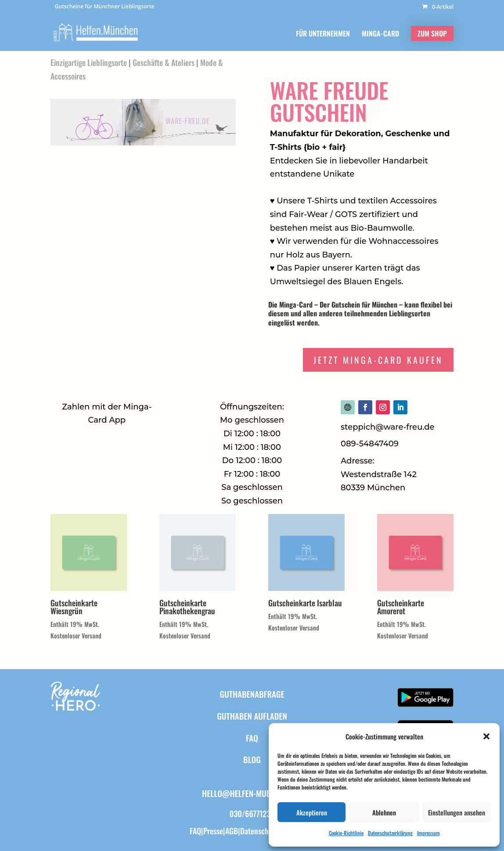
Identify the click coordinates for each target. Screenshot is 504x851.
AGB (232, 831)
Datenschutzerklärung (390, 833)
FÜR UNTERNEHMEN (323, 34)
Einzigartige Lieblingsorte (89, 62)
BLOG (252, 759)
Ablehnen (384, 812)
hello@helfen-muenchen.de (252, 793)
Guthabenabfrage (252, 694)
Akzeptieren (312, 812)
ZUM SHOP (432, 33)
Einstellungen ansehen (457, 812)
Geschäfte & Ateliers (164, 62)
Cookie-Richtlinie (346, 833)
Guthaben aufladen (252, 716)
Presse (213, 831)
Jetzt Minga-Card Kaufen (378, 360)
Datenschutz (259, 831)
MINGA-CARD (380, 34)
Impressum (428, 833)
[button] (486, 736)
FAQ (252, 738)
